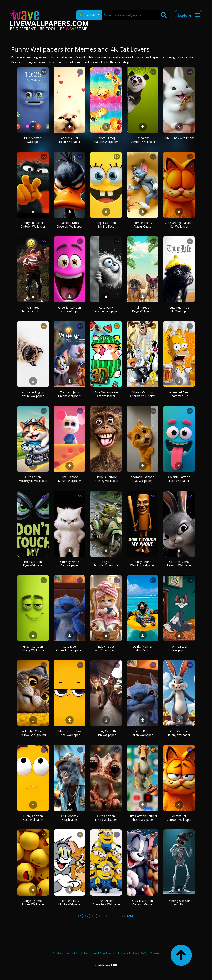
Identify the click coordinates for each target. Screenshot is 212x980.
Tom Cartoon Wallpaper (179, 648)
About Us (73, 953)
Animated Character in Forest (33, 309)
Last (130, 916)
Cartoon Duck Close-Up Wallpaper (69, 225)
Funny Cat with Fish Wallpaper (106, 733)
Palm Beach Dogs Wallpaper (143, 309)
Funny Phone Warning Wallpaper (143, 564)
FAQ (143, 953)
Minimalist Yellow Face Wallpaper (70, 733)
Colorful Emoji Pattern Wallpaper (106, 140)
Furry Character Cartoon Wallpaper (33, 225)
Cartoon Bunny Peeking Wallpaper (179, 564)
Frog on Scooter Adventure (106, 564)
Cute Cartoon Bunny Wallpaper (179, 733)
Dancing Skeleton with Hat (179, 902)
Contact (58, 953)
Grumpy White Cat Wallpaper (70, 564)
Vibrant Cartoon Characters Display (143, 394)
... (123, 916)
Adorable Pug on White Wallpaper (33, 394)
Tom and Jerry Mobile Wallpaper (70, 902)
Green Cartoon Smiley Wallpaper (33, 648)
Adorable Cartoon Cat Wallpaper (143, 479)
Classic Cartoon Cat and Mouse (143, 902)
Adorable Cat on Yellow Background (33, 733)
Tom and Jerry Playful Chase (143, 225)
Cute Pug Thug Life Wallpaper (179, 309)
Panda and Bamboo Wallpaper (143, 140)
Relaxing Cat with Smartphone (106, 648)
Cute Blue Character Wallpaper (69, 648)
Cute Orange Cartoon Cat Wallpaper (179, 225)
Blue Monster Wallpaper (33, 140)
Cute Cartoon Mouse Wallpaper (69, 479)
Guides (155, 953)
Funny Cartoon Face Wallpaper (33, 818)
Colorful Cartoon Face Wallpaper (179, 479)
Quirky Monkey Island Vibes (143, 648)
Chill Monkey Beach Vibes (70, 818)
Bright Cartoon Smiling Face (106, 225)
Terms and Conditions (99, 953)
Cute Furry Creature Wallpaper (106, 309)
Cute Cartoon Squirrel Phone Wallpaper (143, 818)
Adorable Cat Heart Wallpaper (70, 140)
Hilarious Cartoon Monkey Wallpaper (106, 479)
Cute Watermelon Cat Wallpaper (106, 394)
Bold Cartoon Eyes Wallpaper (33, 564)
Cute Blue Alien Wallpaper (143, 733)
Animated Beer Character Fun (179, 394)
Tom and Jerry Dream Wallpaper (69, 394)
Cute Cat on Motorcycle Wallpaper (33, 479)
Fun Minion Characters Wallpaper (106, 902)
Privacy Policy (127, 953)
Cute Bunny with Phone (179, 138)
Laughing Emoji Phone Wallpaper (33, 902)
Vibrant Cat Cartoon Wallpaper (179, 818)
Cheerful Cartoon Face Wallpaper (69, 309)
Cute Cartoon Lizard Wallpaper (106, 818)
